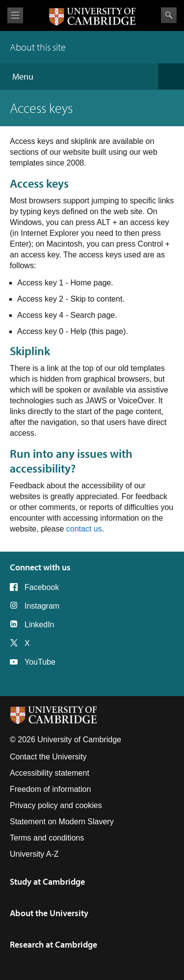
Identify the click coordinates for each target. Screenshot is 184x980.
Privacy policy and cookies (56, 805)
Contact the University (48, 757)
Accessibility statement (50, 773)
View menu (15, 15)
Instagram (42, 606)
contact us (84, 529)
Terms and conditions (47, 838)
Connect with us (40, 567)
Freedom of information (50, 789)
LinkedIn (39, 625)
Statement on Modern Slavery (62, 822)
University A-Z (34, 854)
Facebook (42, 587)
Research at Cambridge (53, 944)
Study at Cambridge (47, 882)
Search (169, 15)
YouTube (40, 662)
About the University (49, 913)
